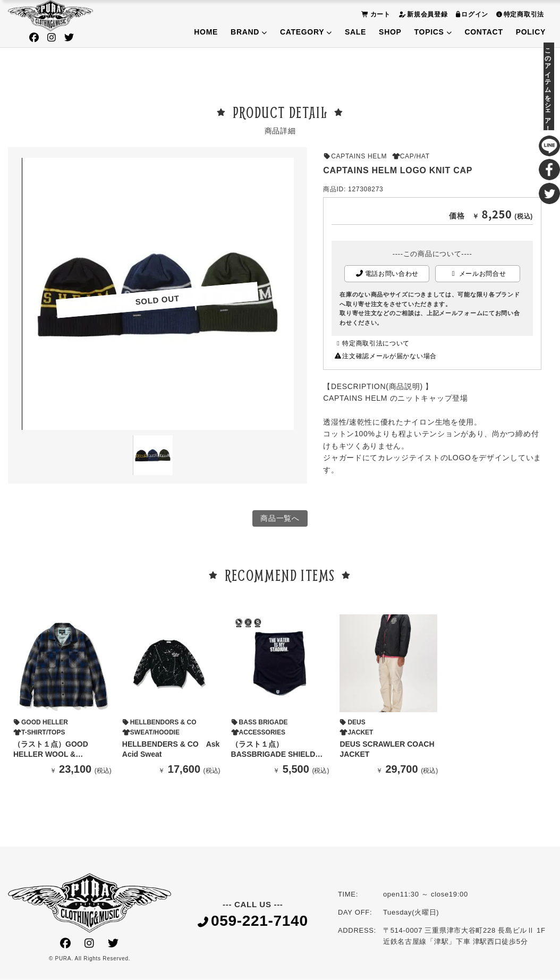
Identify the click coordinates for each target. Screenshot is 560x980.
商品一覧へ (280, 519)
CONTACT (483, 32)
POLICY (531, 32)
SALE (355, 32)
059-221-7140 (253, 922)
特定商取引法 (519, 14)
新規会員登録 (422, 14)
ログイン (471, 14)
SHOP (390, 32)
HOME (206, 32)
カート (375, 14)
